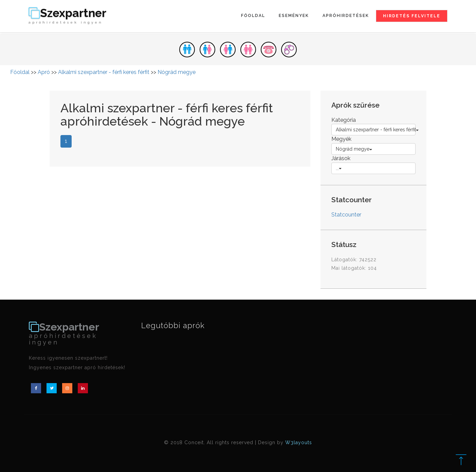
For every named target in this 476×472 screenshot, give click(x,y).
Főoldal (253, 16)
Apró (44, 72)
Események (294, 16)
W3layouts (299, 442)
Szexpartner (67, 16)
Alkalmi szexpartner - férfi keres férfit (104, 72)
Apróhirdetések (346, 16)
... (339, 168)
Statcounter (346, 215)
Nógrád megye (177, 72)
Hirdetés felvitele (412, 16)
